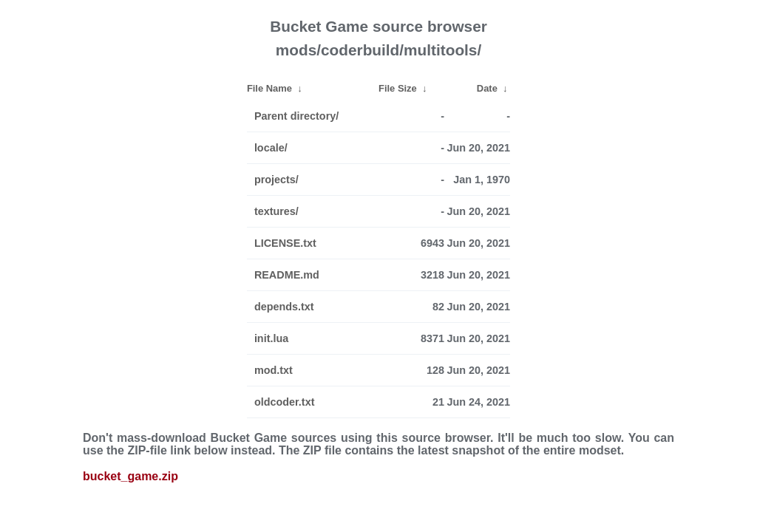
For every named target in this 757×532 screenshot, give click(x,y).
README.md (287, 275)
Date (487, 88)
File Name (269, 88)
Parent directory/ (296, 116)
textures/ (276, 211)
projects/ (276, 180)
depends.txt (284, 307)
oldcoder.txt (285, 402)
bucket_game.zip (130, 476)
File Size (398, 88)
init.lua (271, 338)
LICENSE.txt (285, 243)
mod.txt (274, 370)
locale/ (271, 148)
